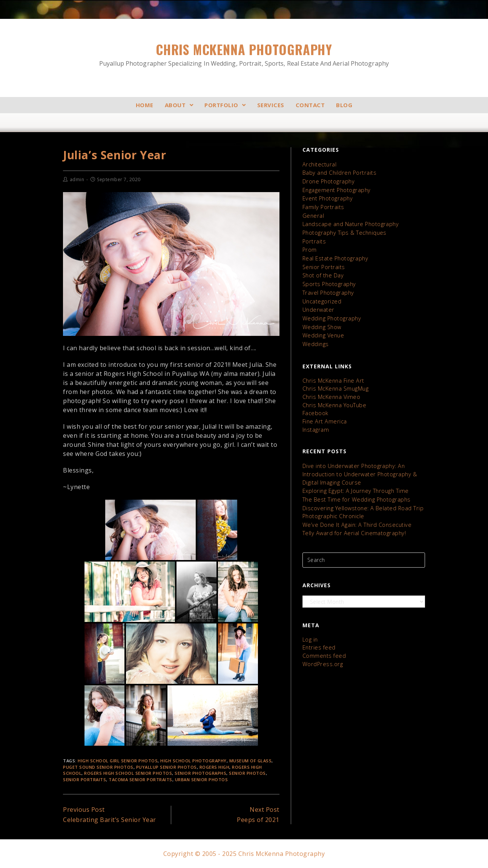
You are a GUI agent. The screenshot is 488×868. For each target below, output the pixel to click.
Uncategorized (321, 297)
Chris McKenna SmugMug (335, 383)
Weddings (315, 339)
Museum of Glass (251, 761)
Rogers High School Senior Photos (128, 773)
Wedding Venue (323, 330)
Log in (310, 630)
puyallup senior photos (167, 767)
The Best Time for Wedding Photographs (355, 491)
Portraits (314, 239)
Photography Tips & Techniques (344, 231)
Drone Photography (328, 181)
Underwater (318, 305)
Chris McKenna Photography (244, 54)
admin (77, 179)
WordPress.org (321, 653)
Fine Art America (324, 415)
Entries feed (318, 638)
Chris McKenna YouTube (334, 399)
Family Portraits (323, 206)
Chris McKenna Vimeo (331, 391)
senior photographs (200, 773)
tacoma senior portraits (140, 780)
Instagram (315, 422)
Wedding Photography (331, 314)
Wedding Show (321, 322)
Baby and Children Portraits (338, 173)
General (313, 214)
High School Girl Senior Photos (118, 761)
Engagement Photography (336, 189)
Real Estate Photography (335, 256)
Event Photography (327, 198)
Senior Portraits (84, 780)
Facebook (315, 407)
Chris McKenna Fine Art (332, 375)
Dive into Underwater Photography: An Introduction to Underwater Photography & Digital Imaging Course (358, 467)
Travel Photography (327, 289)
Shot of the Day (323, 272)
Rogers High (215, 767)
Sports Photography (328, 281)
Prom (309, 247)
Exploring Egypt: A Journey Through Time (354, 483)
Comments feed (324, 646)
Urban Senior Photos (202, 780)
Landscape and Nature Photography (350, 222)
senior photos (247, 773)
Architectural (319, 164)
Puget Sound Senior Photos (98, 767)
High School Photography (193, 761)
